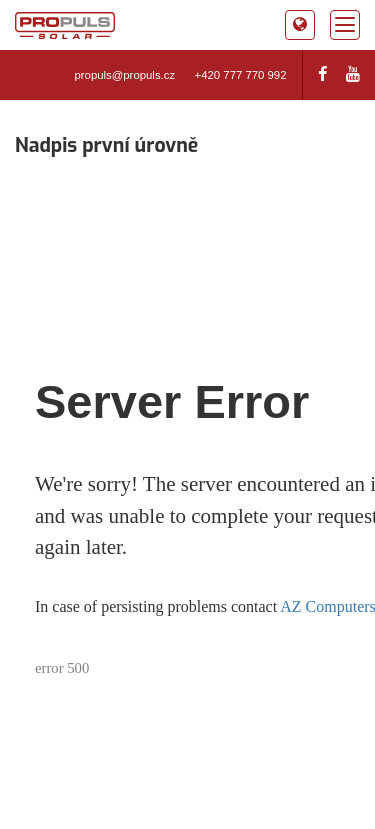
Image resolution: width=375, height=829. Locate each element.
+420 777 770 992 (241, 75)
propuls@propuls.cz (125, 75)
